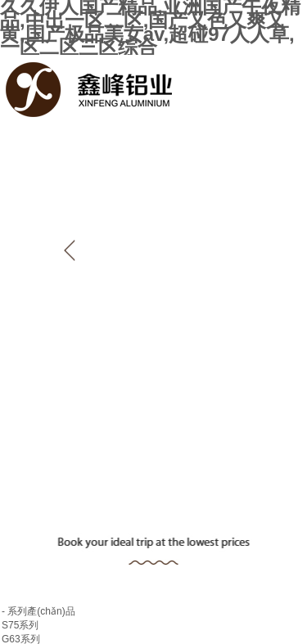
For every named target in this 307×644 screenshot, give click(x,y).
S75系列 (20, 625)
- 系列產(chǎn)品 (38, 611)
